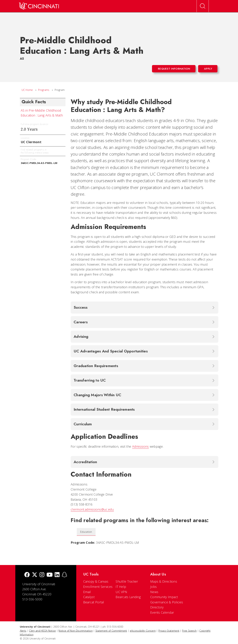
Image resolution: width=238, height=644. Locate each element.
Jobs (153, 587)
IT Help (121, 587)
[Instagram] (42, 575)
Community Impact (164, 597)
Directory (157, 607)
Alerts (23, 631)
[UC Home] (39, 6)
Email (87, 592)
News (154, 592)
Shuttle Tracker (127, 581)
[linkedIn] (57, 575)
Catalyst (89, 597)
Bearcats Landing (128, 597)
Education (86, 532)
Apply (208, 69)
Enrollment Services (98, 587)
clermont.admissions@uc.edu (92, 509)
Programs (44, 90)
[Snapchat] (64, 575)
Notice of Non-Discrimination (75, 631)
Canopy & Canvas (96, 581)
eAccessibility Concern (143, 631)
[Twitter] (35, 575)
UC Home (27, 90)
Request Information (174, 69)
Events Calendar (162, 612)
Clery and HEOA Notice (42, 631)
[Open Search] (203, 6)
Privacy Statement (169, 631)
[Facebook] (27, 575)
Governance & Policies (167, 602)
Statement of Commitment (111, 631)
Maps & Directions (164, 581)
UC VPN (121, 592)
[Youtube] (50, 575)
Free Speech (189, 631)
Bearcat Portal (94, 602)
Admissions (141, 446)
